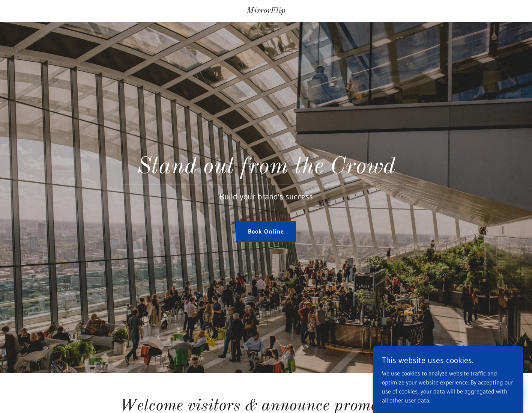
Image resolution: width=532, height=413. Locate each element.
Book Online (266, 231)
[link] (266, 11)
